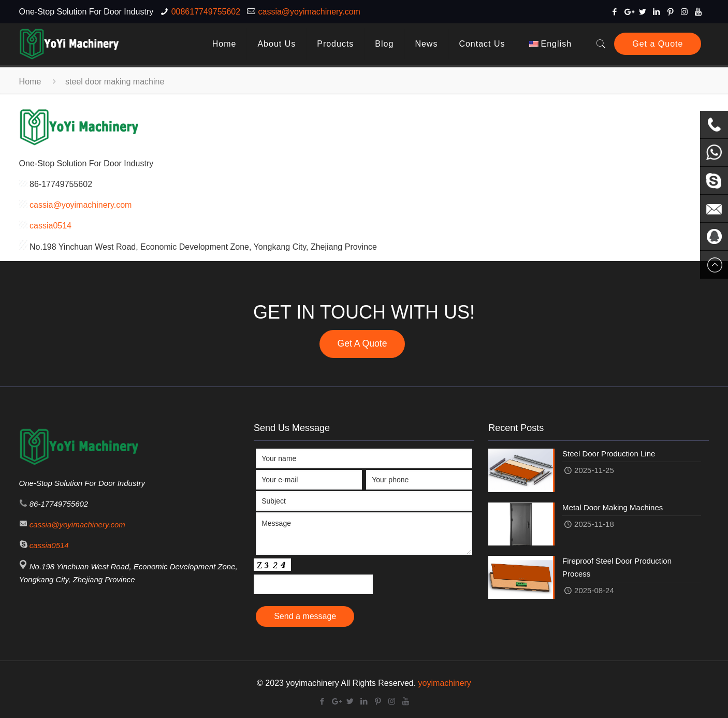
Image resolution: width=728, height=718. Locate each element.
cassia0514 (50, 226)
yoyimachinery (445, 683)
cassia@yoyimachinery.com (309, 12)
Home (30, 82)
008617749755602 (206, 12)
